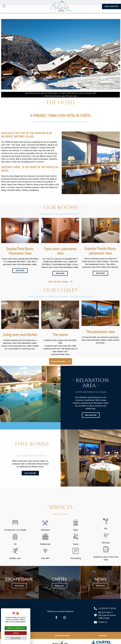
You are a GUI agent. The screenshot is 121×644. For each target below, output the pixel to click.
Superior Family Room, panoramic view (100, 251)
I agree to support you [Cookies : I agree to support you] (16, 628)
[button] (4, 54)
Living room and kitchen (20, 335)
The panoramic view (100, 332)
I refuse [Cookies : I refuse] (16, 633)
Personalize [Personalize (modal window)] (16, 638)
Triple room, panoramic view (60, 251)
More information (62, 635)
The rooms (60, 335)
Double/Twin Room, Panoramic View (20, 251)
